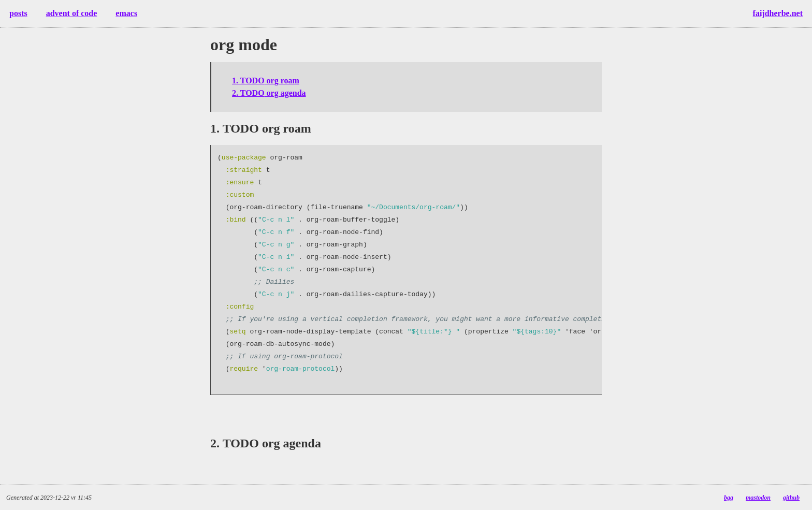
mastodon (758, 498)
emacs (126, 13)
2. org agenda (269, 93)
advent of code (72, 13)
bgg (729, 498)
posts (18, 13)
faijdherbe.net (778, 13)
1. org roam (266, 81)
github (791, 498)
